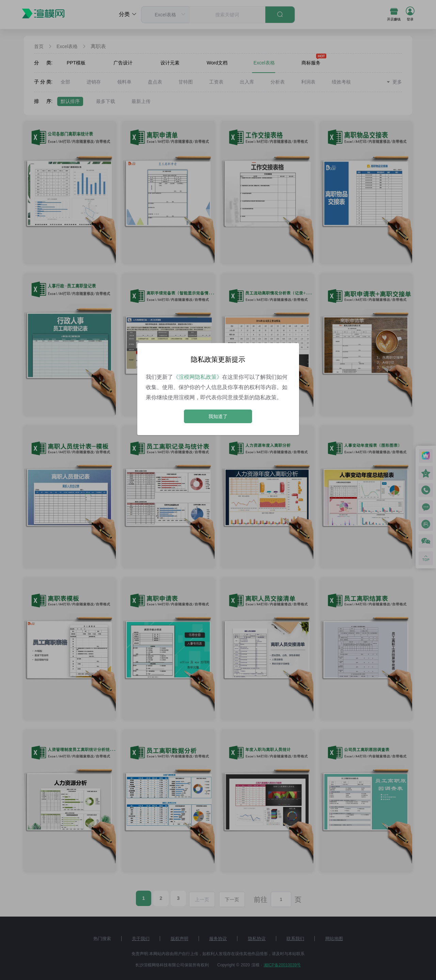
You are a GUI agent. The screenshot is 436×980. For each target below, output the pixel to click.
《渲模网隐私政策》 (198, 377)
